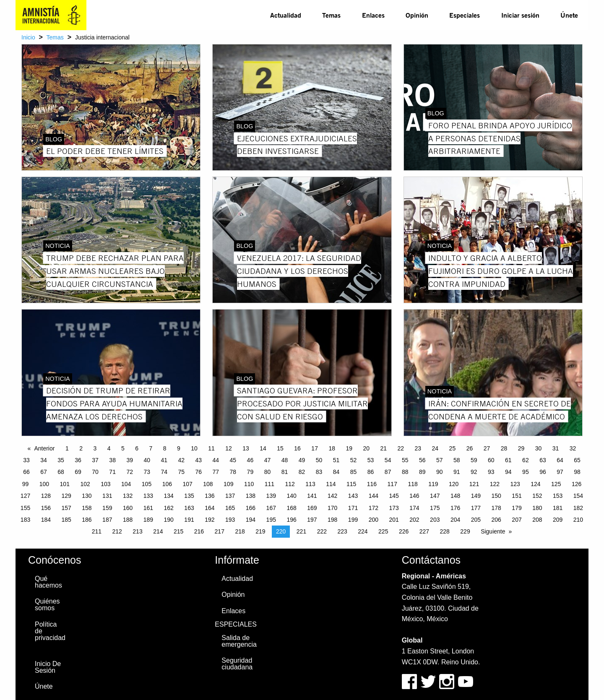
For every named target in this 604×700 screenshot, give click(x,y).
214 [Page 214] (158, 531)
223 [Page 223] (342, 531)
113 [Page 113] (310, 484)
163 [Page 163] (189, 508)
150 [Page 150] (496, 496)
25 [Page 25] (453, 448)
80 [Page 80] (268, 472)
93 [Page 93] (491, 472)
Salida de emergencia (239, 641)
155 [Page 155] (25, 508)
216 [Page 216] (199, 531)
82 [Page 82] (302, 472)
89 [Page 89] (422, 472)
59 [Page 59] (474, 460)
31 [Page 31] (556, 448)
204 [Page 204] (455, 520)
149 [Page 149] (476, 496)
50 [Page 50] (319, 460)
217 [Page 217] (220, 531)
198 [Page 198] (332, 520)
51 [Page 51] (336, 460)
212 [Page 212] (117, 531)
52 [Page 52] (354, 460)
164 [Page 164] (210, 508)
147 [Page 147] (435, 496)
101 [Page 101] (65, 484)
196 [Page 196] (291, 520)
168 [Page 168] (291, 508)
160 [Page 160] (128, 508)
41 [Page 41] (164, 460)
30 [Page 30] (539, 448)
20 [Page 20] (366, 448)
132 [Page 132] (128, 496)
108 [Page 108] (208, 484)
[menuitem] (286, 15)
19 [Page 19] (349, 448)
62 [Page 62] (526, 460)
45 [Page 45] (233, 460)
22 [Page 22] (401, 448)
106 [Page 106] (167, 484)
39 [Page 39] (130, 460)
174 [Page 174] (414, 508)
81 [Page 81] (285, 472)
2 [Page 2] (81, 448)
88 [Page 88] (405, 472)
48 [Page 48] (285, 460)
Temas (331, 15)
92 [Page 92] (474, 472)
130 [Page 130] (87, 496)
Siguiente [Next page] (493, 531)
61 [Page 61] (508, 460)
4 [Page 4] (109, 448)
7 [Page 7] (151, 448)
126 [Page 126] (577, 484)
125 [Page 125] (556, 484)
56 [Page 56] (422, 460)
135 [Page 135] (189, 496)
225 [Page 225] (383, 531)
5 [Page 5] (123, 448)
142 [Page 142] (332, 496)
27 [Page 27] (487, 448)
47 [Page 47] (268, 460)
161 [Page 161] (148, 508)
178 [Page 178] (496, 508)
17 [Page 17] (315, 448)
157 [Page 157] (66, 508)
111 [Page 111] (269, 484)
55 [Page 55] (405, 460)
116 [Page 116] (372, 484)
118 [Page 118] (413, 484)
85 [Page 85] (354, 472)
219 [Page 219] (260, 531)
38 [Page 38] (112, 460)
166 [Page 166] (251, 508)
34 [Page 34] (44, 460)
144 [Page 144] (374, 496)
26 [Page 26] (470, 448)
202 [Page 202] (414, 520)
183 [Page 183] (25, 520)
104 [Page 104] (126, 484)
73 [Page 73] (147, 472)
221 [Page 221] (301, 531)
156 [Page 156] (46, 508)
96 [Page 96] (543, 472)
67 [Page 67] (44, 472)
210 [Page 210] (578, 520)
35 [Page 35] (61, 460)
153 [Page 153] (558, 496)
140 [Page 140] (291, 496)
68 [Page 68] (61, 472)
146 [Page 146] (414, 496)
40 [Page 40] (147, 460)
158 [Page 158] (87, 508)
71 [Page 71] (112, 472)
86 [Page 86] (371, 472)
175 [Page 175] (435, 508)
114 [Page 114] (331, 484)
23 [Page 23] (418, 448)
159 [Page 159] (107, 508)
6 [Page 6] (137, 448)
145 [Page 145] (394, 496)
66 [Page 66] (26, 472)
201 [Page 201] (394, 520)
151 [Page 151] (517, 496)
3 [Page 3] (95, 448)
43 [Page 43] (199, 460)
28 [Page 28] (504, 448)
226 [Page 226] (404, 531)
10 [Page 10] (194, 448)
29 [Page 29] (521, 448)
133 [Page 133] (148, 496)
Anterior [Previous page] (44, 448)
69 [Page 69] (78, 472)
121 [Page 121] (474, 484)
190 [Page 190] (169, 520)
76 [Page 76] (199, 472)
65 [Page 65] (577, 460)
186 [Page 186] (87, 520)
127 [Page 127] (25, 496)
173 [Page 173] (394, 508)
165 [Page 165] (230, 508)
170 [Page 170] (332, 508)
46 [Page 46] (250, 460)
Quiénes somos (47, 605)
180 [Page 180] (537, 508)
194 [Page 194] (251, 520)
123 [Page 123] (515, 484)
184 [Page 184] (46, 520)
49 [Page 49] (302, 460)
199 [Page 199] (353, 520)
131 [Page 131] (107, 496)
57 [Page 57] (440, 460)
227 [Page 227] (424, 531)
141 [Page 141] (312, 496)
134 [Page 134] (169, 496)
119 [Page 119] (433, 484)
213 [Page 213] (137, 531)
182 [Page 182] (578, 508)
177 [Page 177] (476, 508)
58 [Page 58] (457, 460)
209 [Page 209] (558, 520)
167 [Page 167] (271, 508)
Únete (569, 15)
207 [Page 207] (517, 520)
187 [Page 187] (107, 520)
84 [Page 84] (336, 472)
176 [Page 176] (455, 508)
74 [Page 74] (164, 472)
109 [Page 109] (228, 484)
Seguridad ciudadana (237, 664)
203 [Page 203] (435, 520)
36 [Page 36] (78, 460)
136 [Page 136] (210, 496)
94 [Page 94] (508, 472)
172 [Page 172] (374, 508)
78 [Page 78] (233, 472)
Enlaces (373, 15)
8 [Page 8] (165, 448)
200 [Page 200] (374, 520)
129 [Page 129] (66, 496)
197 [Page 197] (312, 520)
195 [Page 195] (271, 520)
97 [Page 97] (560, 472)
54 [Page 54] (388, 460)
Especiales (465, 15)
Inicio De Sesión (48, 667)
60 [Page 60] (491, 460)
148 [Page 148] (455, 496)
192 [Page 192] (210, 520)
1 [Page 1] (67, 448)
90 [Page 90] (440, 472)
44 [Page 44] (216, 460)
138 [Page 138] (251, 496)
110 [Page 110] (249, 484)
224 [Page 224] (363, 531)
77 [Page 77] (216, 472)
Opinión (417, 15)
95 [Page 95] (526, 472)
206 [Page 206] (496, 520)
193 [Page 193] (230, 520)
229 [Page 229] (465, 531)
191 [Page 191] (189, 520)
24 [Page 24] (435, 448)
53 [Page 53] (371, 460)
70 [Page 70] (95, 472)
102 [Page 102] (85, 484)
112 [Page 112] (290, 484)
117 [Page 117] (392, 484)
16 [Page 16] (297, 448)
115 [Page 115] (351, 484)
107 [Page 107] (187, 484)
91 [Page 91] (457, 472)
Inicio (28, 37)
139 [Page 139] (271, 496)
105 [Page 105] (147, 484)
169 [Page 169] (312, 508)
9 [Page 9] (179, 448)
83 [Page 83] (319, 472)
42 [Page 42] (181, 460)
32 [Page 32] (573, 448)
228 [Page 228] (445, 531)
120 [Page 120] (454, 484)
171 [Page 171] (353, 508)
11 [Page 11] (211, 448)
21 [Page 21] (383, 448)
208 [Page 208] (537, 520)
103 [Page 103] (105, 484)
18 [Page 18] (332, 448)
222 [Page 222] (322, 531)
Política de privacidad (50, 631)
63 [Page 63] (543, 460)
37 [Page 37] (95, 460)
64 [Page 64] (560, 460)
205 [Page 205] (476, 520)
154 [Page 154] (578, 496)
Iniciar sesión (520, 15)
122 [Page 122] (495, 484)
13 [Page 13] (246, 448)
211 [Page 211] (97, 531)
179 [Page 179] (517, 508)
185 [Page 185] (66, 520)
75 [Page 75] (181, 472)
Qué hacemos (48, 582)
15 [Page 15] (280, 448)
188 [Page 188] (128, 520)
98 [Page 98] (577, 472)
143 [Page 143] (353, 496)
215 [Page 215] (178, 531)
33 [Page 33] (26, 460)
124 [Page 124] (535, 484)
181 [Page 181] (558, 508)
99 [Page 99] (26, 484)
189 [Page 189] (148, 520)
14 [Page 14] (263, 448)
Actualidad (286, 15)
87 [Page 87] (388, 472)
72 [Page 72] (130, 472)
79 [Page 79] (250, 472)
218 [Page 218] (240, 531)
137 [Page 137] (230, 496)
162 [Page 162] (169, 508)
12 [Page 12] (229, 448)
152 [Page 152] (537, 496)
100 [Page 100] (44, 484)
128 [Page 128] (46, 496)
